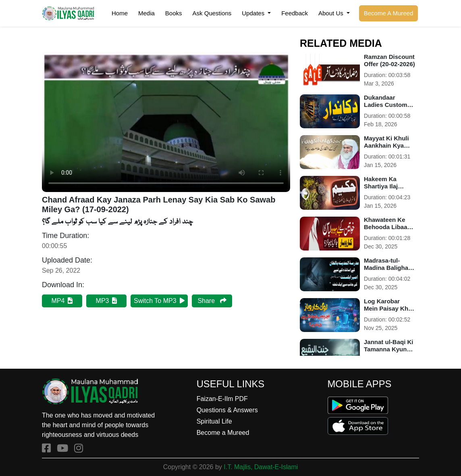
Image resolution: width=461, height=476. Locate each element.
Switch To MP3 (159, 301)
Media (146, 13)
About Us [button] (332, 13)
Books (174, 13)
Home (120, 13)
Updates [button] (254, 13)
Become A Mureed (389, 13)
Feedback (295, 13)
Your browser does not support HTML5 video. (166, 122)
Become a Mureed (223, 433)
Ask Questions (212, 13)
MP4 (62, 301)
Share (212, 301)
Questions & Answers (227, 410)
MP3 (107, 301)
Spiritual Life (214, 421)
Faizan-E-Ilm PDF (222, 399)
